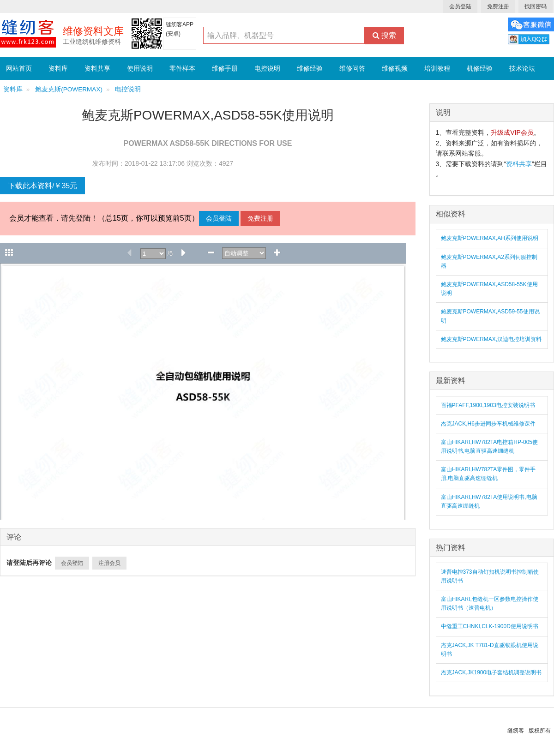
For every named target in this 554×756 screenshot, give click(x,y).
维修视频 (395, 68)
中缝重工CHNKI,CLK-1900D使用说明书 (490, 626)
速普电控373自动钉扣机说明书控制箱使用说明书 (490, 576)
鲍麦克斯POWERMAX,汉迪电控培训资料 (491, 339)
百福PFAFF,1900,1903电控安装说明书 (488, 405)
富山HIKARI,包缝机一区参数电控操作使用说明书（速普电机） (490, 603)
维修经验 (310, 68)
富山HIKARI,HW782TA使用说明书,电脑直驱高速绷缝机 (489, 501)
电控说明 (267, 68)
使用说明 (140, 68)
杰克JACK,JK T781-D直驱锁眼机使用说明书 (490, 650)
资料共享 (97, 68)
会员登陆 (460, 6)
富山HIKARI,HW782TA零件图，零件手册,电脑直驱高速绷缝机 (488, 474)
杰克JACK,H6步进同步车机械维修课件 (488, 424)
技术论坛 (522, 68)
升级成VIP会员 (512, 132)
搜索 (384, 35)
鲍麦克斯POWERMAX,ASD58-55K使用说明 (489, 289)
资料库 (58, 68)
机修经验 (480, 68)
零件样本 (182, 68)
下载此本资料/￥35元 (42, 186)
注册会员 (109, 563)
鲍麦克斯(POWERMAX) (69, 89)
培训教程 (437, 68)
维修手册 (225, 68)
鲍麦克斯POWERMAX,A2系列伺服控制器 (489, 261)
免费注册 (498, 6)
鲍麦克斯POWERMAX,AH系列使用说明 (490, 238)
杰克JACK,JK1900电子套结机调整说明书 (491, 672)
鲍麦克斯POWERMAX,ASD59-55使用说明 (490, 316)
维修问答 (352, 68)
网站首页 (19, 68)
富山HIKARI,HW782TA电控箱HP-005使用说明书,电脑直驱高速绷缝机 (490, 447)
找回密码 (536, 6)
